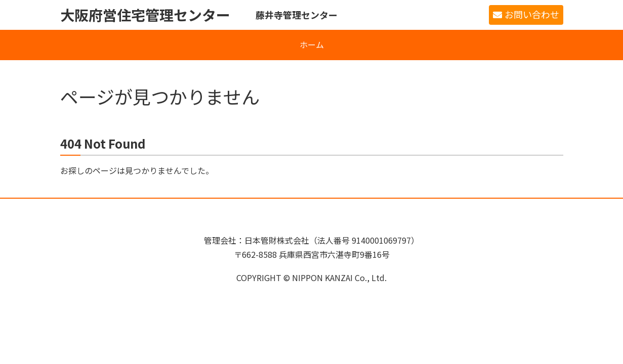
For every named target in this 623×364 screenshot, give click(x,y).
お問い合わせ (532, 14)
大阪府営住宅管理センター (145, 15)
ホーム (312, 44)
